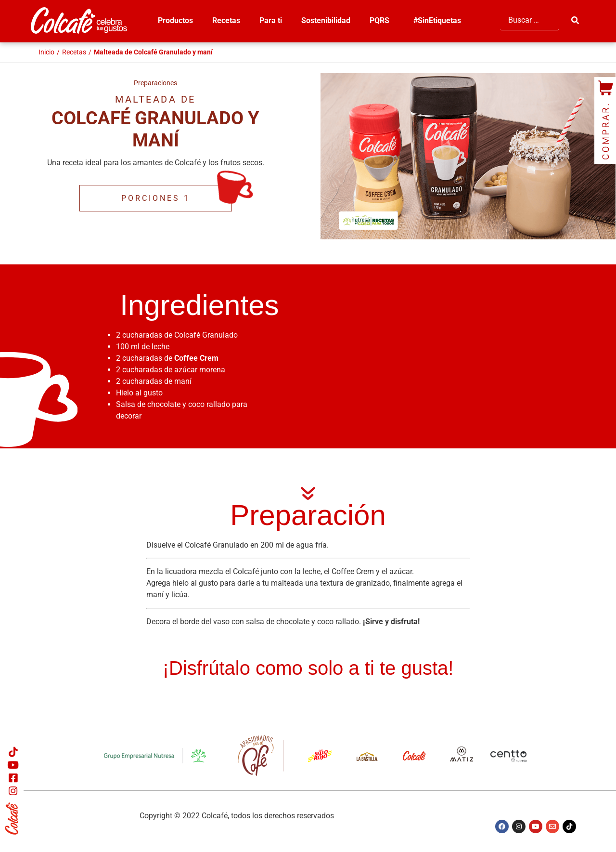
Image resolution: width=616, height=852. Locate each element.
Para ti (271, 20)
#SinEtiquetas (437, 20)
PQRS (382, 21)
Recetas (226, 20)
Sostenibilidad (326, 20)
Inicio (46, 52)
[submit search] (576, 20)
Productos (175, 20)
